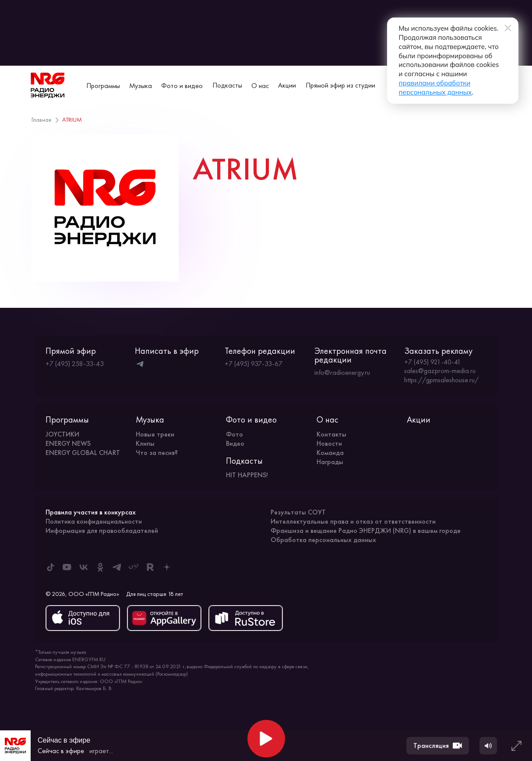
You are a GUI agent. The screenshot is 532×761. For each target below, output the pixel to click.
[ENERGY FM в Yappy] (134, 567)
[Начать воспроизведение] (266, 739)
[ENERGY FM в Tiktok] (50, 567)
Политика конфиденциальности (94, 521)
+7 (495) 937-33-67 (254, 364)
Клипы (145, 443)
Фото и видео (182, 86)
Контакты (331, 434)
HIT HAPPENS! (247, 475)
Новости (329, 443)
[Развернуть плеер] (516, 746)
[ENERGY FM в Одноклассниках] (100, 567)
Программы (103, 86)
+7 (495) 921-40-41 (433, 362)
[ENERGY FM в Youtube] (67, 567)
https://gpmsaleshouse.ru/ (441, 380)
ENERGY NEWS (68, 443)
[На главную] (48, 85)
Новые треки (155, 434)
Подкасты (227, 85)
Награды (330, 462)
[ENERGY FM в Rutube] (150, 567)
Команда (330, 453)
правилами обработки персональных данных (370, 58)
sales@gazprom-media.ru (440, 371)
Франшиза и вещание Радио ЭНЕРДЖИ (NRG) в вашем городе (366, 530)
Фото (234, 434)
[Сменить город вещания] (495, 85)
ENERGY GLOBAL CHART (83, 453)
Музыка (141, 86)
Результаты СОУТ (298, 512)
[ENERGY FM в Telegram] (117, 567)
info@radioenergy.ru (342, 372)
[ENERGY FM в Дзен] (167, 567)
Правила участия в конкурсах (91, 512)
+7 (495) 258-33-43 (75, 364)
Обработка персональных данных (323, 540)
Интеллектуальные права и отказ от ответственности (353, 521)
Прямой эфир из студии (340, 85)
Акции (287, 85)
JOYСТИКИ (62, 434)
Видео (235, 443)
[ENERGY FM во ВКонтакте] (84, 567)
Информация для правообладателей (102, 530)
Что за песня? (157, 453)
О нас (260, 86)
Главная (41, 120)
